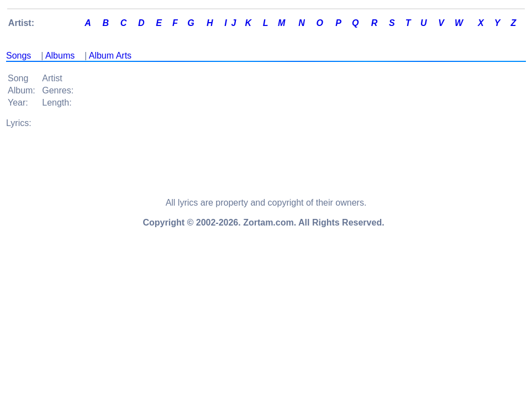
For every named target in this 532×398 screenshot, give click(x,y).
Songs (19, 56)
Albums (60, 56)
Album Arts (110, 56)
